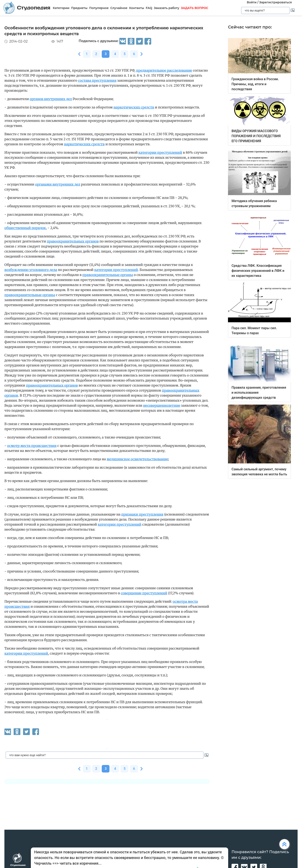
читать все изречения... (81, 863)
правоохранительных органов (73, 241)
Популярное (99, 8)
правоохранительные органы (108, 275)
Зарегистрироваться (275, 2)
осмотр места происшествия (32, 446)
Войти (252, 2)
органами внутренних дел (58, 184)
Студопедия (27, 8)
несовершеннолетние (162, 405)
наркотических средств (134, 107)
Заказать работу (167, 8)
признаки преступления (142, 514)
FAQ (149, 8)
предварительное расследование (164, 70)
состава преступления (97, 80)
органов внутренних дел (51, 99)
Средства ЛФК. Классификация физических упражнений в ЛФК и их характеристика (258, 271)
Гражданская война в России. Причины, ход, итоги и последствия (255, 84)
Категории (61, 8)
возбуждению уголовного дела (31, 270)
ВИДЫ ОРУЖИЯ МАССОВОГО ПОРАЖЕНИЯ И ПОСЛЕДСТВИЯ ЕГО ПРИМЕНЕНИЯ (256, 136)
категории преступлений (160, 152)
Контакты (137, 8)
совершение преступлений (144, 593)
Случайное (119, 8)
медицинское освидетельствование (137, 459)
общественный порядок (25, 228)
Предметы (79, 8)
